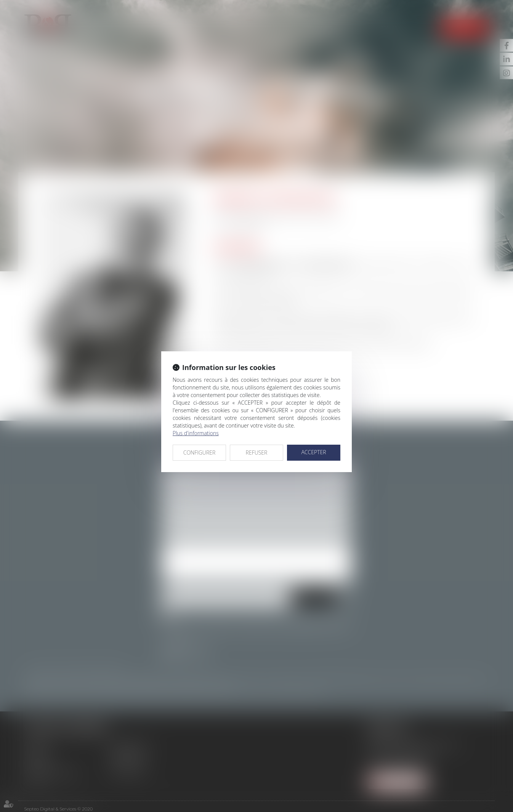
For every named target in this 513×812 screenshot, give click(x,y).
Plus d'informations (196, 433)
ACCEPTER (313, 452)
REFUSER (257, 452)
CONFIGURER (200, 452)
